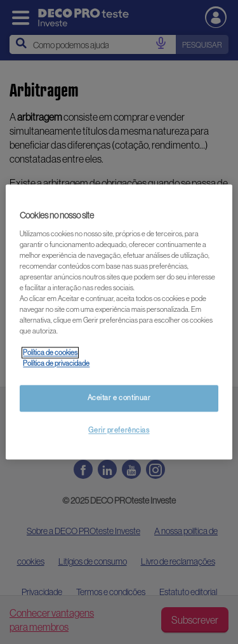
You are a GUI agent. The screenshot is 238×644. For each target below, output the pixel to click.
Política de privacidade (56, 364)
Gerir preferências (119, 431)
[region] (119, 322)
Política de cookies (50, 353)
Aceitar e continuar (119, 398)
